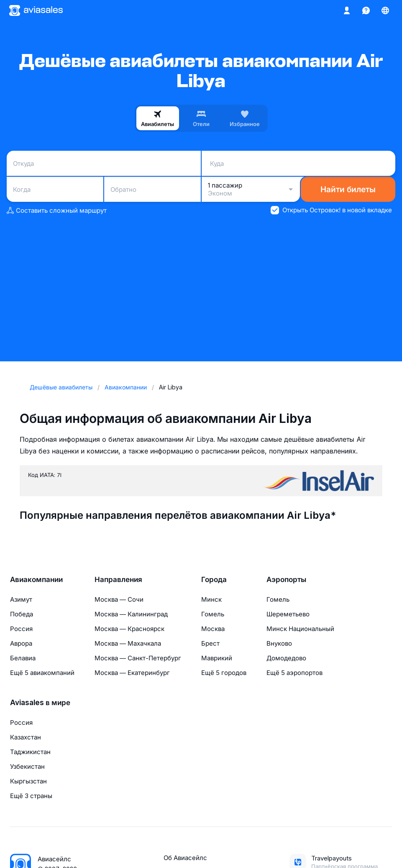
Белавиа (23, 658)
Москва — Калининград (131, 614)
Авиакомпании (36, 580)
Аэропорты (286, 580)
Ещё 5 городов (224, 673)
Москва (213, 629)
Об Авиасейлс (185, 858)
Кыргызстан (28, 781)
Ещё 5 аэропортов (294, 673)
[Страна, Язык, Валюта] (385, 10)
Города (214, 580)
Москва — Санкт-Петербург (138, 658)
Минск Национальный (300, 629)
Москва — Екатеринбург (132, 673)
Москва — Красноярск (129, 629)
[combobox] (104, 163)
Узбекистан (27, 766)
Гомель (213, 614)
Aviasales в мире (40, 703)
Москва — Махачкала (128, 643)
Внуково (279, 643)
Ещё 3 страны (31, 796)
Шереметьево (288, 614)
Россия (21, 629)
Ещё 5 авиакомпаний (42, 673)
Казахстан (26, 737)
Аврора (21, 643)
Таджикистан (30, 752)
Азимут (21, 599)
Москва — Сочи (119, 599)
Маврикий (217, 658)
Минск (211, 599)
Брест (210, 643)
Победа (22, 614)
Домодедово (286, 658)
